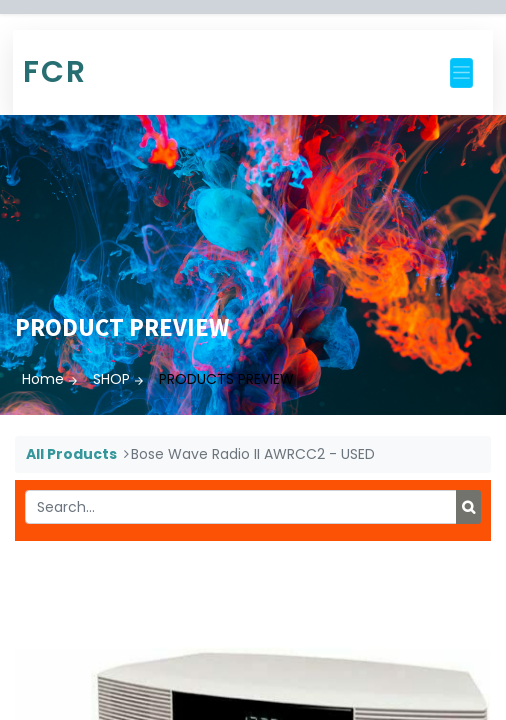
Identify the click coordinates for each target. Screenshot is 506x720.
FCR (55, 72)
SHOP (111, 379)
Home (43, 379)
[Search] (468, 507)
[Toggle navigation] (461, 73)
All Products (71, 454)
